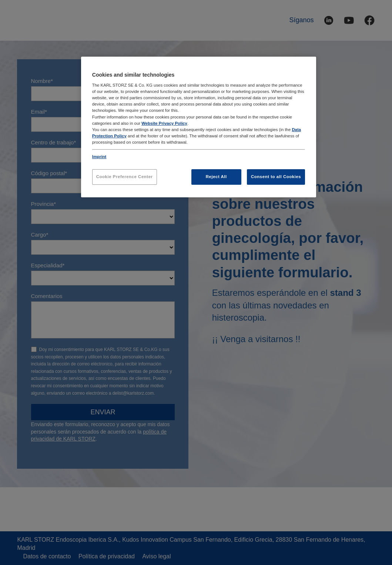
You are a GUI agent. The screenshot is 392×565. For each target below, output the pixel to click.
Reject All (216, 177)
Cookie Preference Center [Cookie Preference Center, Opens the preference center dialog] (125, 177)
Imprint (99, 157)
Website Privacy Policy (164, 123)
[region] (199, 127)
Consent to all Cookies (276, 177)
